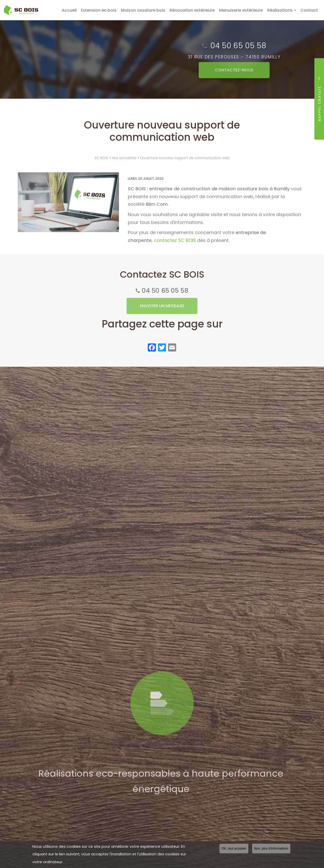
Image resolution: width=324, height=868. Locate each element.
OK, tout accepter (234, 849)
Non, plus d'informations (271, 849)
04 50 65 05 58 (165, 291)
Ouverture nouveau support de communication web (185, 158)
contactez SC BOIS (175, 240)
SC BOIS (101, 158)
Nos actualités (124, 158)
